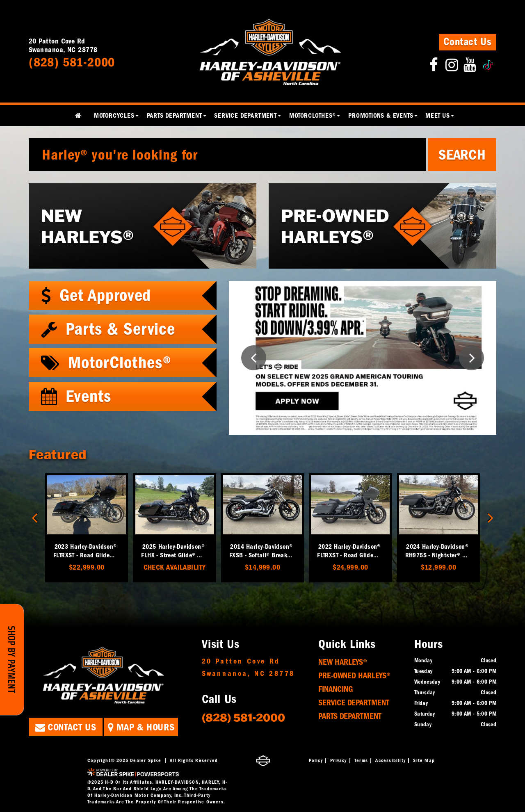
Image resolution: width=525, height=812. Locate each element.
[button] (254, 358)
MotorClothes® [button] (313, 116)
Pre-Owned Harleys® (354, 676)
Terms (361, 760)
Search (462, 155)
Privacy (338, 760)
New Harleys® (343, 662)
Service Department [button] (245, 116)
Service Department (354, 703)
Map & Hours (141, 727)
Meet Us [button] (438, 116)
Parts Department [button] (175, 116)
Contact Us (468, 42)
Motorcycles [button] (114, 116)
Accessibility (390, 760)
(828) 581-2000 (243, 717)
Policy (316, 760)
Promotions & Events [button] (381, 116)
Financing (336, 689)
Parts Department (350, 716)
